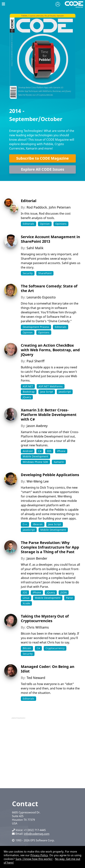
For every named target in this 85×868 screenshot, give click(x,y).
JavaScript (65, 392)
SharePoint (45, 273)
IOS (49, 451)
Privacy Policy (39, 855)
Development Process (36, 327)
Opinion (45, 224)
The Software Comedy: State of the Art (49, 288)
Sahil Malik (35, 248)
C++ (25, 524)
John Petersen (60, 207)
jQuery (27, 397)
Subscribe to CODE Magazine (42, 158)
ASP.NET (28, 386)
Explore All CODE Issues (43, 169)
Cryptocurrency (55, 648)
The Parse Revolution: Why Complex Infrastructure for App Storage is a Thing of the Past (50, 547)
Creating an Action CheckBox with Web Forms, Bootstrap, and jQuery (50, 350)
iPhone (61, 451)
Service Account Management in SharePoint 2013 (50, 239)
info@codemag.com (37, 834)
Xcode (26, 603)
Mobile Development (35, 456)
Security (28, 273)
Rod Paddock (37, 207)
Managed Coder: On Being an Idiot (48, 669)
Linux (26, 598)
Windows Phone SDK (35, 462)
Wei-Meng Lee (38, 481)
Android (28, 451)
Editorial (29, 201)
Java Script (47, 392)
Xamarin (59, 462)
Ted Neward (36, 678)
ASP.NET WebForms (51, 386)
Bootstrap (29, 392)
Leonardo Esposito (41, 297)
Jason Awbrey (37, 426)
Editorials (28, 224)
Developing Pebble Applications (50, 475)
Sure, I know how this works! (34, 859)
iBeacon (38, 524)
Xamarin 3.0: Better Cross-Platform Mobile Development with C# (49, 415)
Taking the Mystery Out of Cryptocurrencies (45, 618)
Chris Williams (38, 627)
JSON (64, 592)
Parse (69, 598)
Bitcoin (27, 648)
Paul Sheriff (35, 361)
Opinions (61, 224)
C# (40, 451)
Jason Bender (37, 558)
